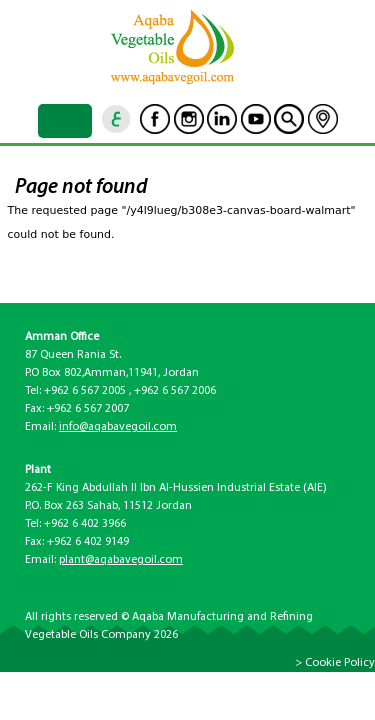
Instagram (189, 119)
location (323, 119)
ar (117, 119)
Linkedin (222, 119)
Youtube (256, 119)
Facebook (155, 119)
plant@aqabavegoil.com (121, 560)
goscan (289, 119)
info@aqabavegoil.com (118, 427)
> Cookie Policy (335, 663)
